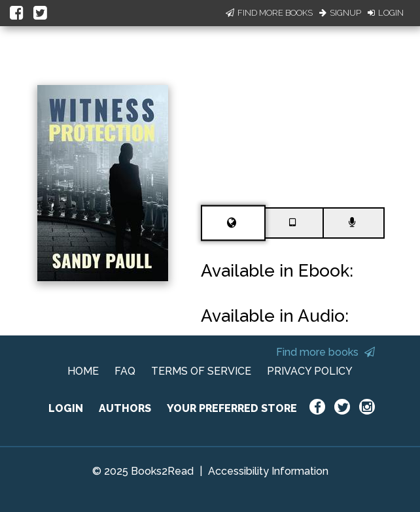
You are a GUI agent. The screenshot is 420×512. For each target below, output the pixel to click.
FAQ (125, 371)
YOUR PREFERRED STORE (232, 408)
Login (386, 13)
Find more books (325, 352)
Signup (340, 13)
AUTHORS (125, 408)
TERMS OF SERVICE (201, 371)
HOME (83, 371)
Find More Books (269, 13)
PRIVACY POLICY (310, 371)
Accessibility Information (268, 471)
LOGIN (66, 408)
